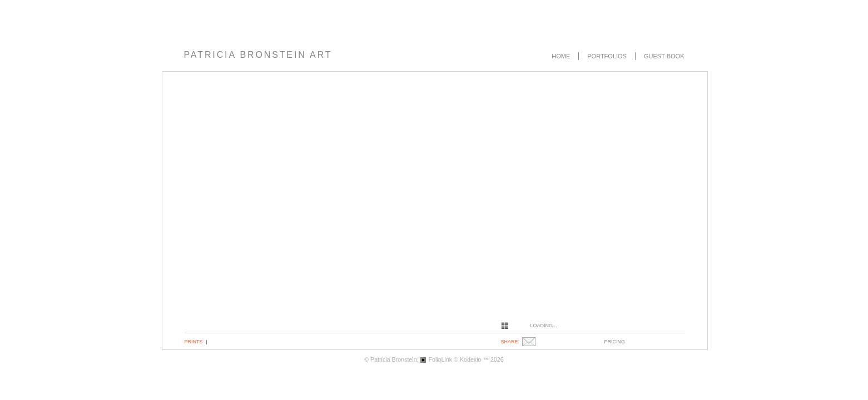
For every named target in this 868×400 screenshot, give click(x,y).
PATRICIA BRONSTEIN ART (258, 55)
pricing (615, 342)
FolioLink (441, 359)
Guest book (664, 56)
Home (561, 56)
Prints (194, 342)
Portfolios (607, 56)
